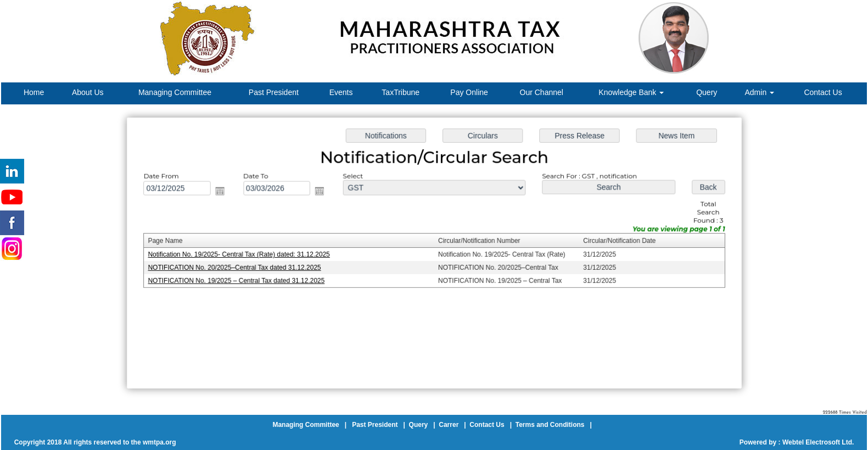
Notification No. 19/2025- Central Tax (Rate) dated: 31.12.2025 (246, 255)
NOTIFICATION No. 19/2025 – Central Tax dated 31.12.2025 (244, 280)
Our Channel (542, 92)
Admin (760, 92)
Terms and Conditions (550, 425)
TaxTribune (401, 92)
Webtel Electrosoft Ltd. (818, 442)
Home (34, 92)
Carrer (449, 425)
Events (341, 92)
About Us (88, 92)
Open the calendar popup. (228, 193)
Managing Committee (175, 92)
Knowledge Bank (631, 92)
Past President (274, 92)
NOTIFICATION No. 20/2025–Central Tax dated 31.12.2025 (242, 267)
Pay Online (469, 92)
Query (707, 92)
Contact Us (823, 92)
